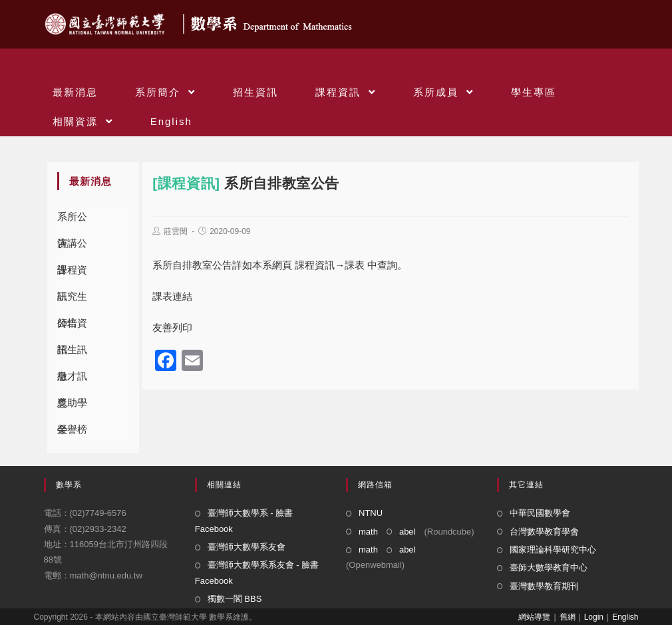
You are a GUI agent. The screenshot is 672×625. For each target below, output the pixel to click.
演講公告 (72, 247)
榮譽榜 (72, 429)
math (368, 532)
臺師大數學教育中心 (549, 567)
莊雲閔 (176, 231)
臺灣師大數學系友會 (247, 547)
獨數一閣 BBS (235, 599)
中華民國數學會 (540, 513)
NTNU (371, 513)
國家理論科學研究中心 (553, 550)
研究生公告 (72, 300)
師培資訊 (72, 327)
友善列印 (172, 327)
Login (594, 617)
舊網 (568, 617)
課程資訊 (72, 274)
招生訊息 (72, 353)
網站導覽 (534, 617)
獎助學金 (72, 407)
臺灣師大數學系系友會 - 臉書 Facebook (257, 572)
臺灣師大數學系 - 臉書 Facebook (244, 521)
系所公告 (72, 220)
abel (408, 532)
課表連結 (172, 296)
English (625, 617)
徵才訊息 (72, 380)
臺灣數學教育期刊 (544, 586)
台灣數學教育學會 (544, 532)
